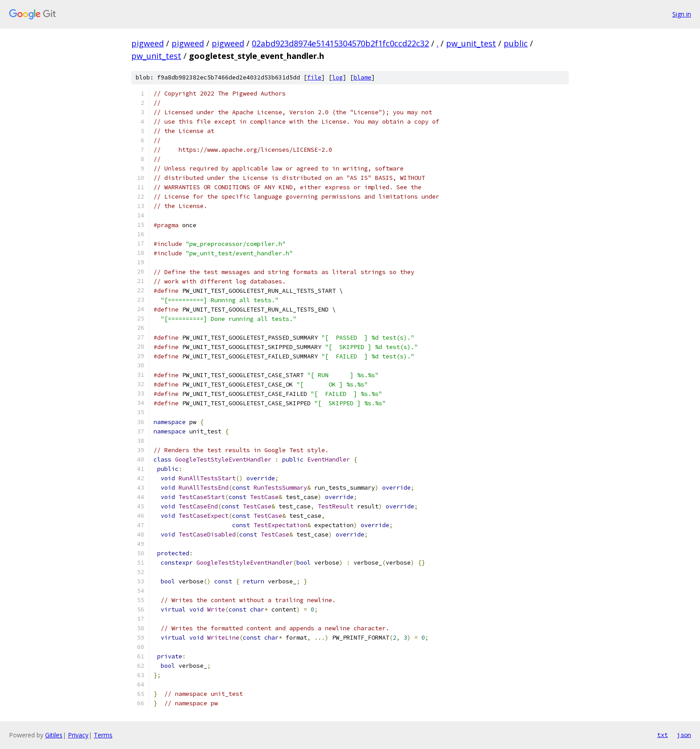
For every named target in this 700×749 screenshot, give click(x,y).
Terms (103, 735)
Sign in (682, 14)
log (337, 77)
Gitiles (54, 735)
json (684, 735)
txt (662, 735)
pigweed (148, 43)
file (314, 77)
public (516, 43)
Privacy (78, 735)
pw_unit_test (471, 43)
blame (362, 77)
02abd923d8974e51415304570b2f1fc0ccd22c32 (340, 43)
